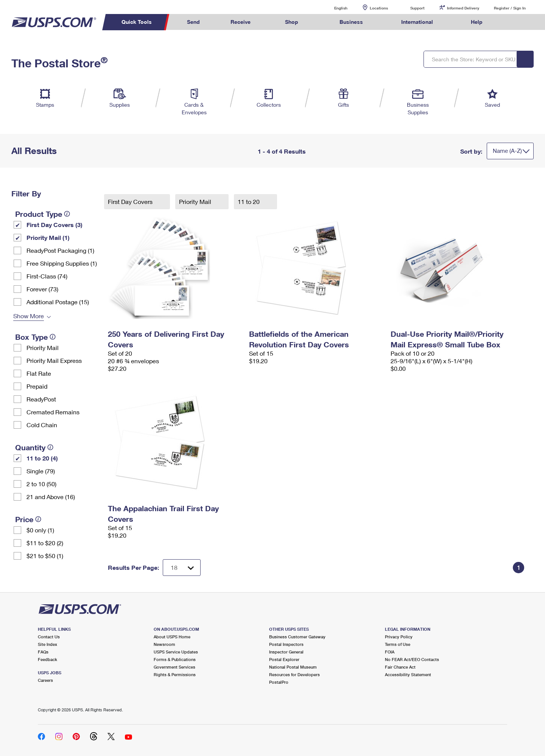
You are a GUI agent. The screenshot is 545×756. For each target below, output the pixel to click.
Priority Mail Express (54, 360)
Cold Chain (42, 425)
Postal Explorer (284, 659)
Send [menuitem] (193, 22)
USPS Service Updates (176, 652)
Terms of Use (398, 644)
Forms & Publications (175, 659)
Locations (379, 8)
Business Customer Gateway (297, 637)
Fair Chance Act (400, 667)
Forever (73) (42, 289)
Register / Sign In (510, 8)
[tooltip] (67, 214)
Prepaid (37, 386)
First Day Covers (131, 201)
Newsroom (164, 644)
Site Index (47, 644)
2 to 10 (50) (41, 484)
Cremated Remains (53, 412)
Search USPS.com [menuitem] (512, 22)
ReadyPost (41, 399)
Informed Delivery (463, 8)
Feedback (47, 659)
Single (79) (41, 471)
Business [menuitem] (351, 22)
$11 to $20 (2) (45, 543)
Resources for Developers (294, 674)
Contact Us (49, 637)
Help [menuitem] (477, 22)
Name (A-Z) (507, 151)
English (333, 8)
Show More (29, 316)
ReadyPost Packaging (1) (60, 250)
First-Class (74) (47, 276)
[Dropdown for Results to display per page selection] (182, 568)
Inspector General (286, 652)
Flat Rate (39, 373)
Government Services (174, 667)
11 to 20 (249, 201)
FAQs (43, 652)
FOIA (390, 652)
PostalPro (279, 682)
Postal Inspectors (286, 644)
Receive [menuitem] (241, 22)
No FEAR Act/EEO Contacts (412, 659)
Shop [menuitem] (292, 22)
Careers (45, 680)
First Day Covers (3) (54, 225)
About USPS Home (172, 637)
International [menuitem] (417, 22)
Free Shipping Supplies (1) (62, 263)
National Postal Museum (293, 667)
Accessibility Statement (408, 674)
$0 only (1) (40, 530)
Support (417, 8)
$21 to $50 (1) (45, 556)
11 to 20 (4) (42, 458)
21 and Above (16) (51, 497)
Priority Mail (43, 348)
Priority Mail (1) (48, 237)
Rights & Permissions (175, 674)
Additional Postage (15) (58, 302)
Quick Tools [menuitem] (137, 22)
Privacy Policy (399, 637)
